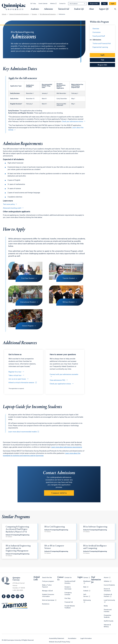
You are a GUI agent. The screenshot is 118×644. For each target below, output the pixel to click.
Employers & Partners (110, 595)
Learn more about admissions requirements (67, 447)
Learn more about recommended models (22, 432)
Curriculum (97, 32)
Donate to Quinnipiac (71, 586)
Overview (96, 29)
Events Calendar (43, 4)
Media (106, 605)
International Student (28, 302)
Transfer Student (68, 278)
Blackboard (87, 581)
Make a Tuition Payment (50, 584)
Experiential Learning (100, 47)
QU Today (33, 4)
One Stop (68, 594)
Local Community (110, 599)
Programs (34, 14)
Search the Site (47, 577)
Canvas (86, 577)
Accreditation (72, 635)
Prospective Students (107, 616)
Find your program (48, 581)
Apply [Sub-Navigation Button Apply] (102, 55)
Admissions (48, 9)
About (91, 9)
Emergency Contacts (71, 590)
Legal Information (86, 635)
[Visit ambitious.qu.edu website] (15, 606)
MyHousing (87, 601)
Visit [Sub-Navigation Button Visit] (102, 60)
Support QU (104, 9)
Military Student (68, 302)
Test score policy (9, 204)
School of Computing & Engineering (19, 14)
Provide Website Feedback (70, 602)
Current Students (109, 584)
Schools (4, 14)
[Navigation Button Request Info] (94, 4)
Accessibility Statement (57, 635)
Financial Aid (69, 598)
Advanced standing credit (12, 208)
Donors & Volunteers (107, 589)
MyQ (86, 586)
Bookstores (46, 601)
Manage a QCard (47, 588)
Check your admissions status (72, 122)
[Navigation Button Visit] (104, 4)
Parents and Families (107, 610)
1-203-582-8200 (18, 590)
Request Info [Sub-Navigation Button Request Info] (106, 65)
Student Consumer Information (48, 593)
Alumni (107, 577)
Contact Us (62, 4)
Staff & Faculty (108, 620)
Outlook (87, 590)
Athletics (53, 4)
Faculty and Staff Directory (70, 582)
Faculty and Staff (99, 36)
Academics (35, 9)
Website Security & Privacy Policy (60, 639)
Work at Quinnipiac (49, 598)
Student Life (79, 9)
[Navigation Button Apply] (113, 4)
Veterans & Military (110, 624)
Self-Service (87, 595)
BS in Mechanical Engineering (48, 14)
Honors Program (28, 326)
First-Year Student (28, 278)
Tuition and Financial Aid (102, 44)
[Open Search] (115, 9)
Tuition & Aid (63, 9)
